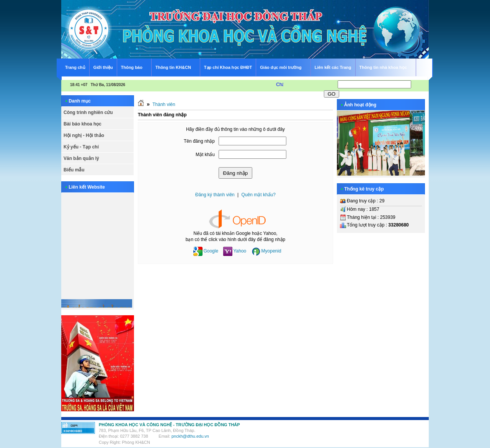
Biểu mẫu (74, 170)
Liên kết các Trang (333, 67)
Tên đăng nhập (199, 141)
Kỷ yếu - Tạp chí (81, 147)
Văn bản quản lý (81, 158)
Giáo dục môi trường (284, 66)
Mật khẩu (205, 155)
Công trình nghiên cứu (88, 112)
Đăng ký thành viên (215, 195)
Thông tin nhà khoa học (386, 66)
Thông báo (135, 66)
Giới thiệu (103, 67)
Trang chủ (75, 67)
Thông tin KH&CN (176, 66)
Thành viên (164, 104)
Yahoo (235, 251)
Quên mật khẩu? (259, 195)
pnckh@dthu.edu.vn (190, 436)
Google (206, 251)
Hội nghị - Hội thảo (84, 135)
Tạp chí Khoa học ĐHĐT (228, 67)
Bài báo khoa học (82, 124)
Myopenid (266, 251)
